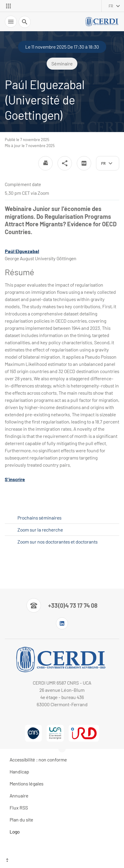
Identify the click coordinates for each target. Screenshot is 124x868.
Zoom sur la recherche (40, 530)
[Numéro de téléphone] (62, 605)
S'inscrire (15, 479)
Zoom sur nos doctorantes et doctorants (57, 542)
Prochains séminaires (39, 518)
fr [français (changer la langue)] (111, 6)
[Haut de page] (62, 860)
